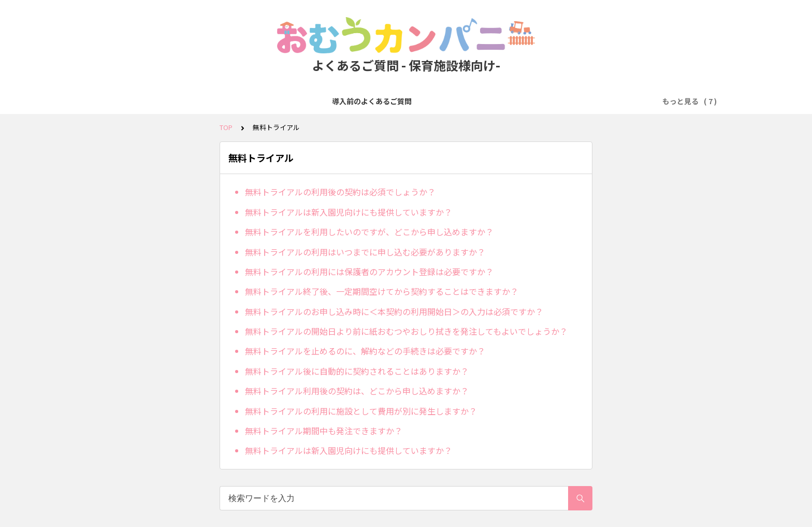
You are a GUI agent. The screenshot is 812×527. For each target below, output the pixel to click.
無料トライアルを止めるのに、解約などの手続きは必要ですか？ (365, 351)
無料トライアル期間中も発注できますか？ (324, 431)
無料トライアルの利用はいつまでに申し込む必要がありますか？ (365, 252)
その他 (662, 101)
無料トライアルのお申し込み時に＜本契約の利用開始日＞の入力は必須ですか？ (394, 311)
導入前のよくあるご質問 (165, 101)
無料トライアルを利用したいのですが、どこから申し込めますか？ (369, 232)
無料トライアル (244, 101)
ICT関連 (624, 101)
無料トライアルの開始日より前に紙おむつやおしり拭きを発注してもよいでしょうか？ (406, 331)
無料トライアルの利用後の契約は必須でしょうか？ (340, 192)
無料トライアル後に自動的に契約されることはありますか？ (357, 371)
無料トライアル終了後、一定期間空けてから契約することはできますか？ (382, 291)
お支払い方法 (357, 101)
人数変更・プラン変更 (429, 101)
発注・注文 (302, 101)
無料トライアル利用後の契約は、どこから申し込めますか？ (357, 391)
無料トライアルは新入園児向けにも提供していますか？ (349, 212)
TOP (226, 127)
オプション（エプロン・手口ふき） (538, 101)
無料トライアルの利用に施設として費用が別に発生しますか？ (361, 411)
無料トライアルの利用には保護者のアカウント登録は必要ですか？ (369, 272)
